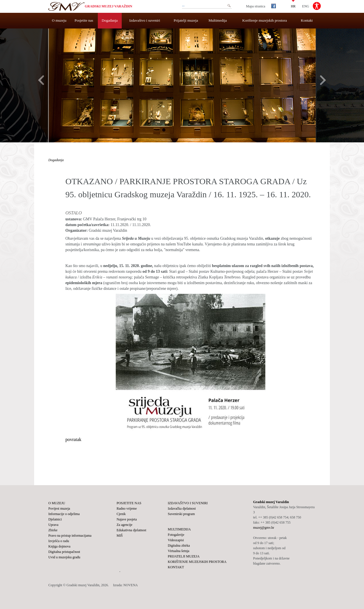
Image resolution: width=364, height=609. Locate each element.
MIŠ (120, 536)
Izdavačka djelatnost (182, 508)
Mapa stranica (256, 6)
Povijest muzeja (59, 508)
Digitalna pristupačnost (64, 552)
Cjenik (121, 514)
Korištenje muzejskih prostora (265, 20)
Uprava (53, 525)
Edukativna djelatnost (131, 530)
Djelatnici (55, 519)
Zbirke (53, 530)
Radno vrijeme (127, 508)
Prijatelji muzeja (186, 20)
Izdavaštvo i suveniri (145, 20)
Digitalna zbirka (179, 546)
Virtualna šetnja (179, 551)
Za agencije (125, 525)
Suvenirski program (181, 514)
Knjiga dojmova (59, 546)
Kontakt (307, 20)
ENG (306, 6)
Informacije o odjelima (64, 514)
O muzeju (59, 20)
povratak (73, 439)
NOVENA (131, 585)
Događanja (110, 20)
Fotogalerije (176, 535)
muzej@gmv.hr (264, 528)
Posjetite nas (84, 20)
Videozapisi (176, 540)
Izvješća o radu (59, 541)
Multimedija (218, 20)
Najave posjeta (127, 519)
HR (293, 6)
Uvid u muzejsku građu (64, 557)
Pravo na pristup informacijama (70, 536)
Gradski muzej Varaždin (108, 6)
